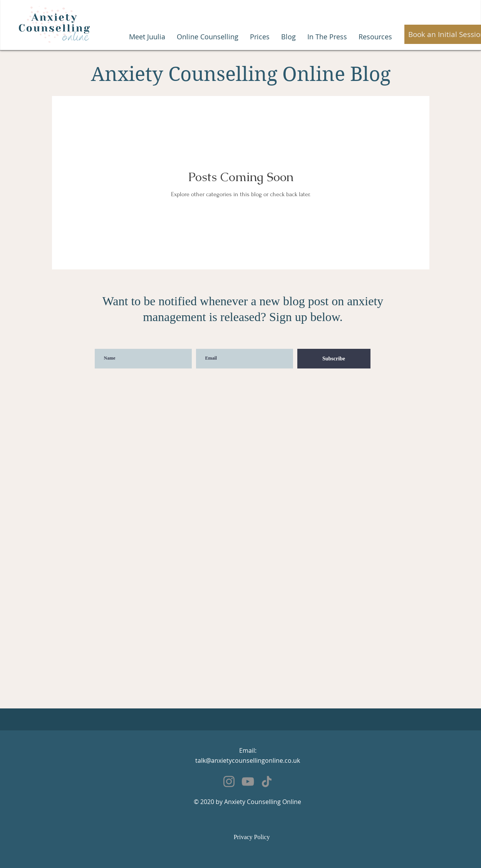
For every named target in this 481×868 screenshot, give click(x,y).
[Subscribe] (334, 359)
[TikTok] (267, 781)
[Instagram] (229, 781)
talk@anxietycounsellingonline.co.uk (248, 760)
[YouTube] (248, 781)
